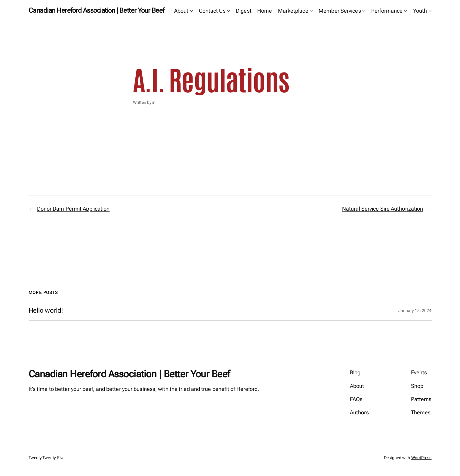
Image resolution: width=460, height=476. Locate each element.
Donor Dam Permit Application (73, 209)
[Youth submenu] (430, 11)
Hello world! (46, 311)
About (181, 11)
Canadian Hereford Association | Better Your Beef (96, 10)
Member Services (340, 11)
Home (265, 11)
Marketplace (293, 11)
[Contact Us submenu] (228, 11)
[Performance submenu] (406, 11)
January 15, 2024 (415, 311)
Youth (420, 11)
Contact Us (212, 11)
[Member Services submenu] (364, 11)
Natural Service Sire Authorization (383, 209)
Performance (387, 11)
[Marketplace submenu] (311, 11)
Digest (244, 11)
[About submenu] (191, 11)
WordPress (421, 458)
